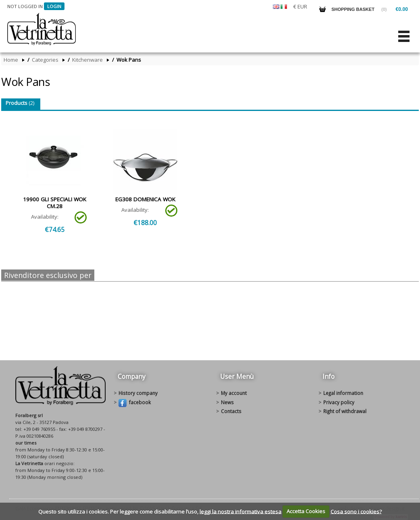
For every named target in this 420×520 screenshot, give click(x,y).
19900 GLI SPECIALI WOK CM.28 (55, 203)
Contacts (231, 411)
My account (234, 393)
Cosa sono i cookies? (356, 511)
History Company (138, 393)
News (227, 402)
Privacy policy (339, 402)
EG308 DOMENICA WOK (145, 199)
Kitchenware (87, 60)
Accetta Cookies (306, 511)
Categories (45, 60)
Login (54, 6)
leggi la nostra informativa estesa (240, 511)
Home (11, 60)
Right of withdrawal (345, 411)
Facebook (135, 403)
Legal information (343, 393)
